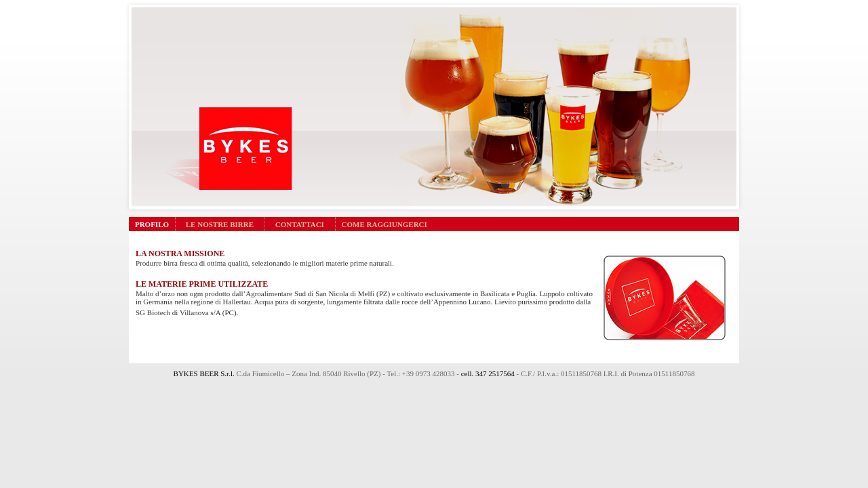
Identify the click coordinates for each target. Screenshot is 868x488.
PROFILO (152, 224)
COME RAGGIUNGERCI (384, 224)
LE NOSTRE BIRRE (220, 224)
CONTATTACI (300, 224)
